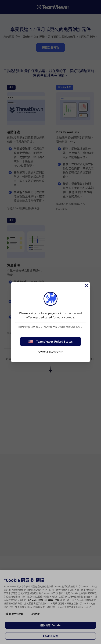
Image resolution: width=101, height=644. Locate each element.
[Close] (86, 286)
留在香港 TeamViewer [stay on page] (51, 352)
